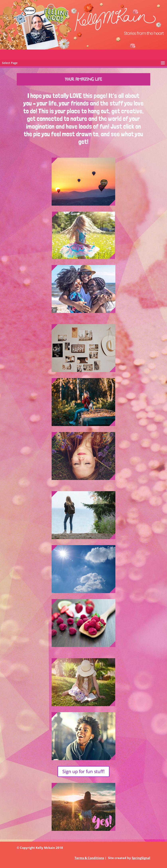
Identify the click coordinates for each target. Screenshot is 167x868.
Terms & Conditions (89, 858)
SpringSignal (141, 858)
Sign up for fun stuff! (83, 771)
